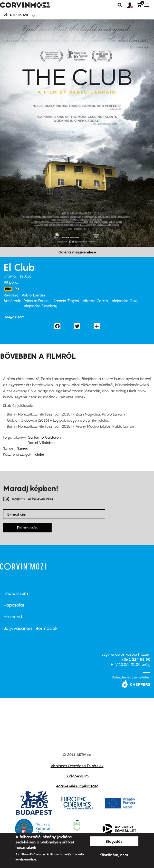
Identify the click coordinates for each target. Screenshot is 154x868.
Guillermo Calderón (44, 437)
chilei (39, 454)
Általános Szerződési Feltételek (77, 766)
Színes (23, 448)
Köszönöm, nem (114, 855)
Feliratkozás (27, 528)
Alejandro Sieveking (40, 306)
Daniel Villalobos (41, 443)
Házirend (13, 617)
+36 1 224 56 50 (136, 659)
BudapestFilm (77, 776)
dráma (10, 276)
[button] (132, 5)
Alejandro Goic (124, 301)
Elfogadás (114, 841)
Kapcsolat (14, 605)
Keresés (120, 5)
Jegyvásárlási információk (31, 628)
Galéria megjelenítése (77, 252)
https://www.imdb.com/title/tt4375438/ (8, 289)
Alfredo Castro (95, 301)
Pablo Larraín (33, 295)
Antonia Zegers (66, 301)
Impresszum (16, 593)
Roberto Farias (37, 301)
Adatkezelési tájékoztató (77, 786)
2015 (26, 276)
